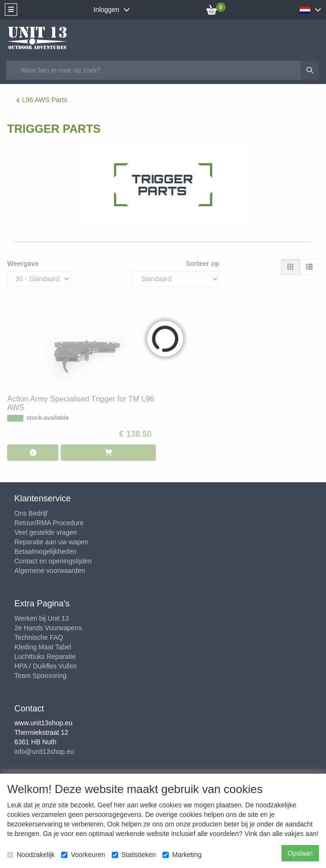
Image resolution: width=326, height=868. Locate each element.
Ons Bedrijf (31, 513)
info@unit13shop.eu (44, 752)
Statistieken (134, 855)
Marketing (182, 855)
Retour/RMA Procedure (49, 523)
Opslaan (300, 853)
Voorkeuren (83, 855)
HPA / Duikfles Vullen (46, 666)
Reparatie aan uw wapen (51, 542)
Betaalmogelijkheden (45, 551)
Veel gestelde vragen (46, 532)
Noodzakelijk (31, 855)
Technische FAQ (39, 637)
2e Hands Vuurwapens (48, 628)
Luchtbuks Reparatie (45, 656)
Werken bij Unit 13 (42, 618)
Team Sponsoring (40, 676)
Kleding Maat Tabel (43, 647)
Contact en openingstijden (53, 561)
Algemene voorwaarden (50, 571)
